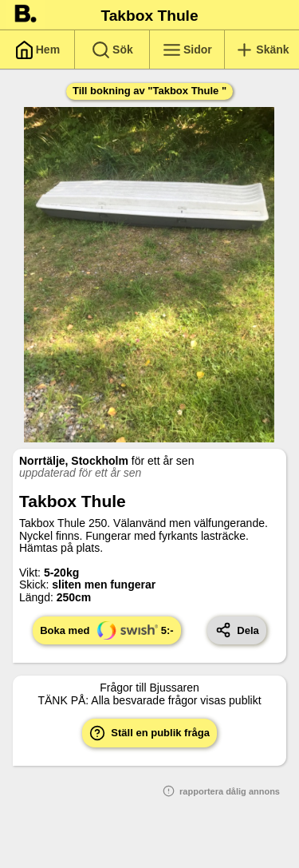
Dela (237, 630)
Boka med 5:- (106, 630)
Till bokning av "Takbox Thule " (149, 91)
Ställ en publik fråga (149, 733)
